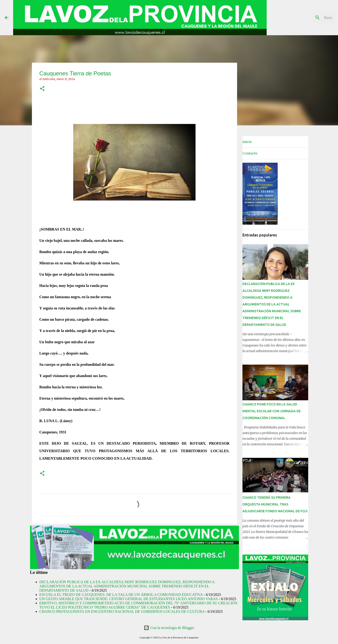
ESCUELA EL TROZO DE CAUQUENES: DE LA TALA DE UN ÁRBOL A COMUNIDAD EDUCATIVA (121, 595)
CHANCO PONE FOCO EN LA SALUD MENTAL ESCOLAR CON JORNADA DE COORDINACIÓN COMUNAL (272, 411)
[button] (42, 89)
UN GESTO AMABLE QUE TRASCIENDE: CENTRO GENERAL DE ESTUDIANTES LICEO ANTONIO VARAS (129, 599)
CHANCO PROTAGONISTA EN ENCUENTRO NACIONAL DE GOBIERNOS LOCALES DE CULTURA (122, 611)
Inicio (247, 142)
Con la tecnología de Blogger (169, 628)
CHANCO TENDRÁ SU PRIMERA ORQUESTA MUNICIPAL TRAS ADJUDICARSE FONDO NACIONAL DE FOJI (275, 504)
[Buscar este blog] (310, 18)
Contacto (250, 153)
